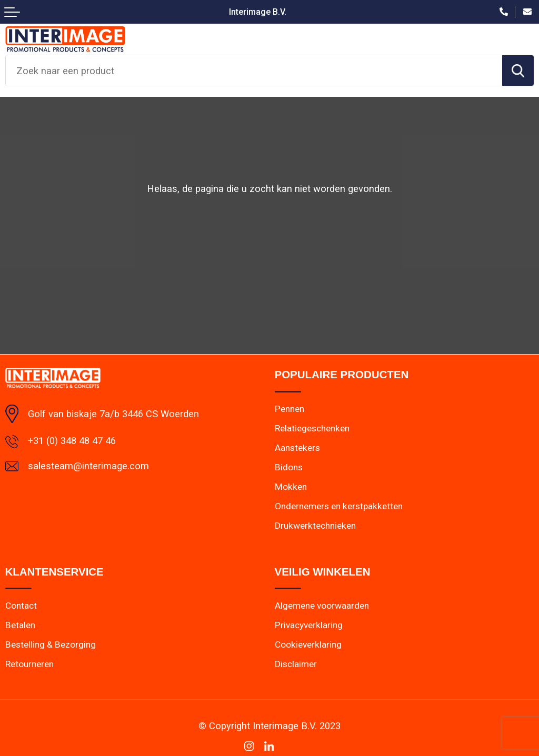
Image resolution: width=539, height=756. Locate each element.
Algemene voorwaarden (322, 606)
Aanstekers (297, 448)
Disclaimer (296, 664)
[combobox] (254, 70)
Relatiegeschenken (312, 428)
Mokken (291, 487)
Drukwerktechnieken (315, 526)
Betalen (20, 625)
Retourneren (29, 664)
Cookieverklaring (308, 644)
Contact (21, 606)
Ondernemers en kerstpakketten (339, 506)
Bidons (289, 467)
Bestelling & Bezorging (51, 644)
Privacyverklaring (309, 625)
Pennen (290, 409)
